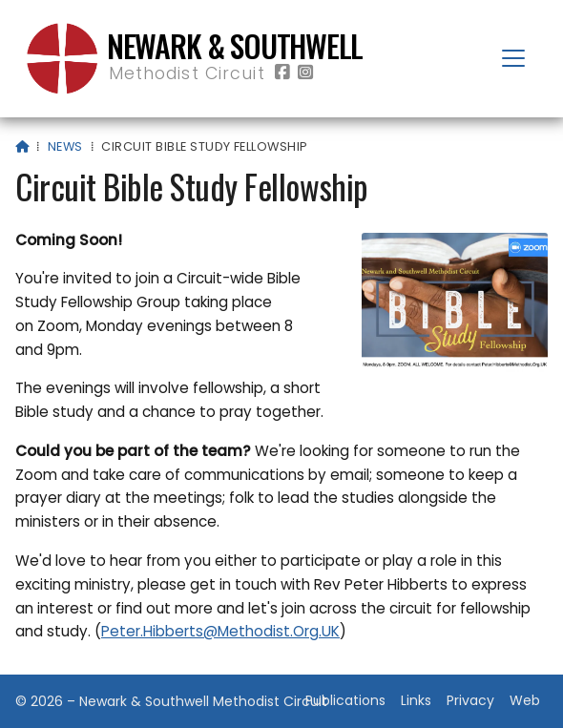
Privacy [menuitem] (470, 700)
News (65, 146)
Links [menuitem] (416, 700)
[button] (513, 58)
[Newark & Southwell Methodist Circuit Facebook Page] (282, 73)
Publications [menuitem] (345, 700)
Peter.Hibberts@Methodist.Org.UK (220, 631)
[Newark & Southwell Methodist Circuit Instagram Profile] (305, 73)
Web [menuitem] (525, 700)
